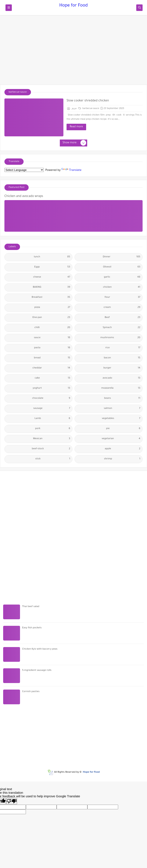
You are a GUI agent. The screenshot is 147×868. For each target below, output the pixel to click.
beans (122, 399)
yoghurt (51, 388)
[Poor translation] (12, 801)
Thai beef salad (31, 607)
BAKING (51, 287)
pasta (52, 348)
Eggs (52, 267)
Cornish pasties (31, 692)
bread (52, 358)
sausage (52, 409)
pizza (52, 308)
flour (122, 298)
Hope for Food (73, 6)
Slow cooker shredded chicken (88, 101)
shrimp (122, 459)
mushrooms (120, 338)
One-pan (51, 318)
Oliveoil (122, 267)
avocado (121, 378)
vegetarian (121, 439)
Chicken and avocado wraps (24, 197)
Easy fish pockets (32, 628)
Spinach (122, 328)
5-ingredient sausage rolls (37, 671)
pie (123, 429)
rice (123, 348)
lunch (52, 257)
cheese (52, 277)
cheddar (51, 368)
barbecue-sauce (89, 109)
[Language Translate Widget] (24, 170)
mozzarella (121, 388)
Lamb (52, 419)
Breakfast (51, 298)
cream (122, 308)
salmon (122, 409)
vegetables (121, 419)
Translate (71, 170)
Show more (74, 143)
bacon (122, 358)
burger (122, 368)
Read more (76, 127)
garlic (122, 277)
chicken (122, 287)
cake (52, 378)
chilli (52, 328)
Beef (122, 318)
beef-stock (51, 449)
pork (53, 429)
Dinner (122, 257)
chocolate (51, 399)
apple (123, 449)
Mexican (52, 439)
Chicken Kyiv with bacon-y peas (40, 649)
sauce (52, 338)
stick (53, 459)
